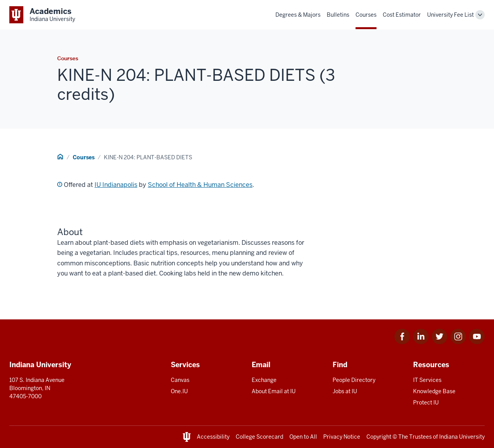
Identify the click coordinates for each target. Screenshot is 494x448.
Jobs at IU (345, 391)
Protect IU (426, 403)
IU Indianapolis (116, 185)
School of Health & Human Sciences (200, 185)
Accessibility (213, 437)
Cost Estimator (402, 15)
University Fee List (450, 15)
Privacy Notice (342, 437)
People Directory (354, 380)
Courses (366, 15)
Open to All (303, 437)
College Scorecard (259, 437)
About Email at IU (274, 391)
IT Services (427, 380)
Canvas (180, 380)
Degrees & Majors (298, 15)
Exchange (264, 380)
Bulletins (338, 15)
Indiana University (462, 437)
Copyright (379, 437)
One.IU (179, 391)
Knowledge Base (434, 391)
